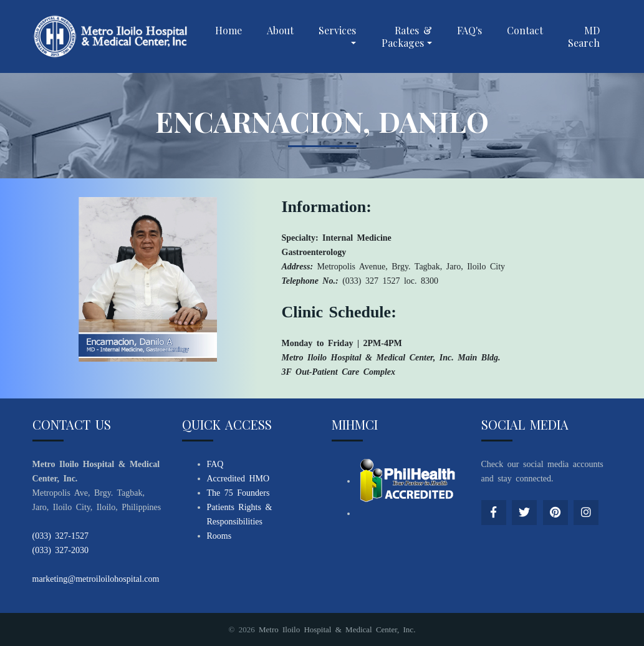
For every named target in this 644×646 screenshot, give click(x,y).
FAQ (215, 464)
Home (228, 30)
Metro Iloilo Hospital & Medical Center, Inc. (337, 629)
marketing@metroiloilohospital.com (96, 579)
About (280, 30)
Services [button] (337, 30)
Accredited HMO (238, 479)
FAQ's (469, 30)
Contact (525, 30)
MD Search (584, 36)
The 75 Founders (238, 493)
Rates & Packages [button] (406, 36)
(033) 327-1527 (61, 536)
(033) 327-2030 (61, 550)
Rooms (219, 536)
